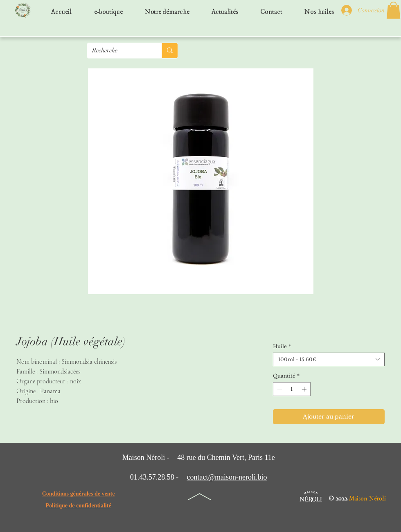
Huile (282, 346)
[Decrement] (279, 389)
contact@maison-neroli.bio (227, 477)
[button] (393, 10)
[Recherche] (118, 51)
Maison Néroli (367, 497)
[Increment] (305, 389)
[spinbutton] (292, 389)
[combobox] (329, 359)
